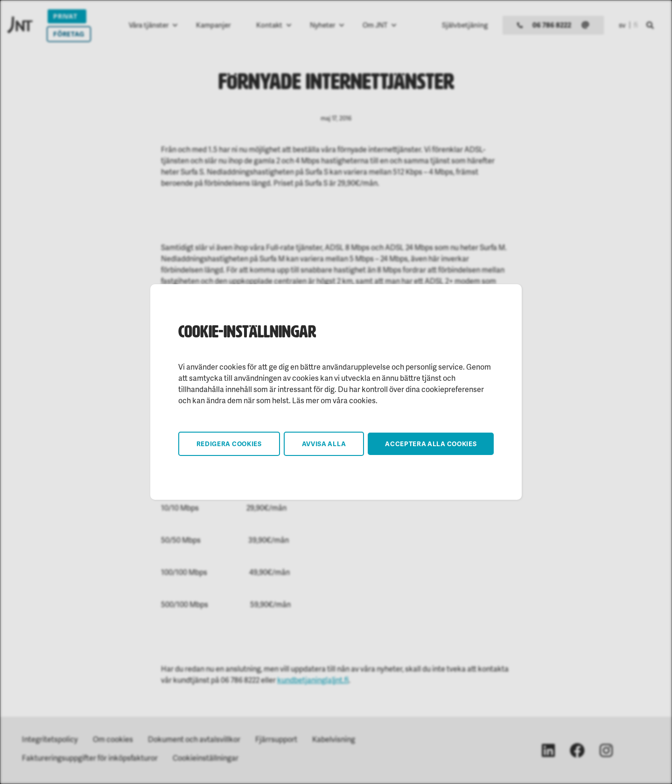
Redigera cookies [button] (229, 444)
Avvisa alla (324, 444)
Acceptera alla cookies (431, 444)
